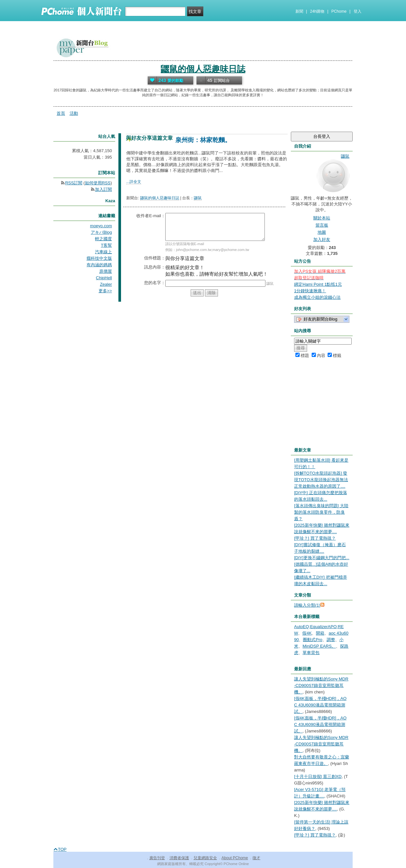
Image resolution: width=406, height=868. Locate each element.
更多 (105, 291)
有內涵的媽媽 (99, 265)
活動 (74, 113)
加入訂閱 (103, 189)
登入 (358, 11)
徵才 (256, 858)
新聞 (299, 11)
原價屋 (106, 271)
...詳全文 (134, 182)
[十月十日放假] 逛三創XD (318, 776)
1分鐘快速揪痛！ (310, 291)
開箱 (320, 633)
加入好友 (322, 239)
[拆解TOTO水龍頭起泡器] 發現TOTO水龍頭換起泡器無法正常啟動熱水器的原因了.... (321, 480)
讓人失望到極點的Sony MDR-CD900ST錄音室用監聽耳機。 (321, 685)
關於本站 (322, 218)
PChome (339, 11)
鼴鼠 (198, 198)
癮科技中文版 (99, 258)
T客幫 (106, 245)
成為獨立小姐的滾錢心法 (317, 297)
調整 (331, 640)
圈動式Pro (312, 640)
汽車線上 (103, 252)
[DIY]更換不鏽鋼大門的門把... (322, 558)
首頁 (61, 113)
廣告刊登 (157, 858)
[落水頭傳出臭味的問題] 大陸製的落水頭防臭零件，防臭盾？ (321, 512)
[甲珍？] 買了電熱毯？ (315, 538)
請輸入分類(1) (307, 605)
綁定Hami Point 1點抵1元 (318, 284)
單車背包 (311, 653)
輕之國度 (103, 239)
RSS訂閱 (74, 183)
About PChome (235, 858)
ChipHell (104, 278)
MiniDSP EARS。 (319, 646)
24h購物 (317, 11)
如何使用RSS (98, 183)
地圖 (322, 232)
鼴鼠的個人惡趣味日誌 (203, 69)
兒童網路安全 (205, 858)
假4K (307, 633)
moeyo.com (101, 226)
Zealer (106, 284)
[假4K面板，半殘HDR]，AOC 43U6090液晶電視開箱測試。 (320, 705)
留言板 (322, 225)
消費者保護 (179, 858)
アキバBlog (101, 232)
